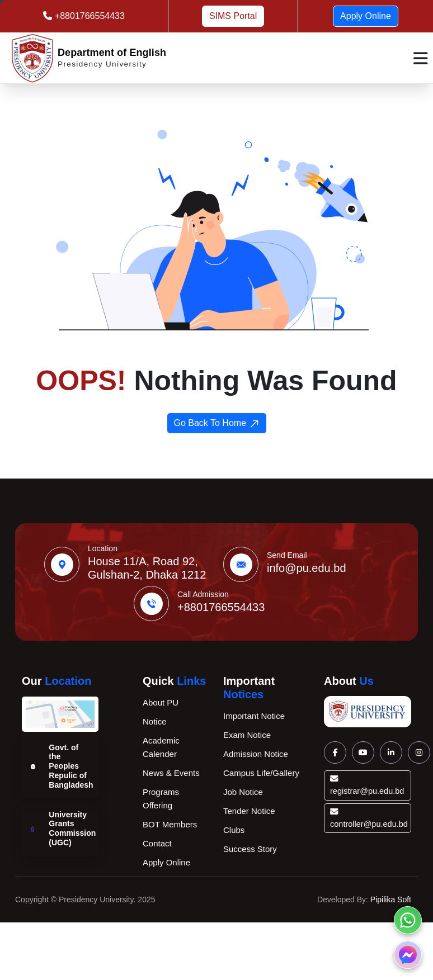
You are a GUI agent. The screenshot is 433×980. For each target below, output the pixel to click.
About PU (161, 702)
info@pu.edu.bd (307, 568)
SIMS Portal (233, 16)
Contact (157, 843)
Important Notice (254, 716)
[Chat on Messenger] (408, 955)
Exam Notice (247, 735)
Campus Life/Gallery (261, 773)
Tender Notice (249, 811)
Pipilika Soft (391, 899)
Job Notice (243, 792)
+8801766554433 (88, 16)
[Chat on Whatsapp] (408, 920)
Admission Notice (256, 754)
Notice (155, 721)
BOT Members (170, 824)
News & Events (171, 773)
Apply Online (366, 16)
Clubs (234, 830)
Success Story (250, 849)
